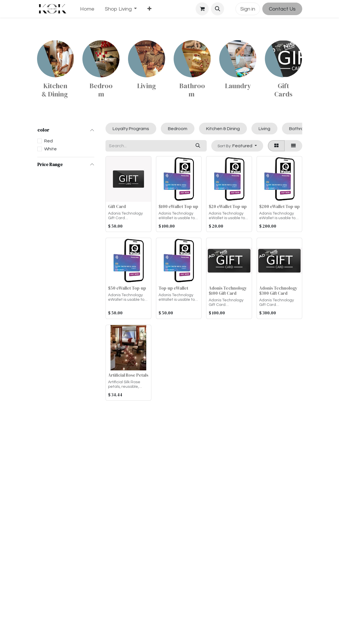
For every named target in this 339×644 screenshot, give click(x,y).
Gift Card (117, 206)
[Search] (198, 146)
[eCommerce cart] (202, 9)
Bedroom (101, 90)
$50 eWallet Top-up (127, 288)
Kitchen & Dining (55, 90)
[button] (218, 9)
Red (48, 141)
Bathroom (192, 90)
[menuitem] (87, 9)
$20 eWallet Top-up (228, 206)
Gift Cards (283, 90)
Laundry (238, 86)
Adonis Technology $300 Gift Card (278, 291)
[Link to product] (56, 59)
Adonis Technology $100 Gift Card (228, 291)
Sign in (248, 9)
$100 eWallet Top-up (178, 206)
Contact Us (282, 9)
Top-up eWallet (173, 288)
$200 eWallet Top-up (279, 206)
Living (147, 86)
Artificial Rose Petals (128, 375)
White (50, 149)
